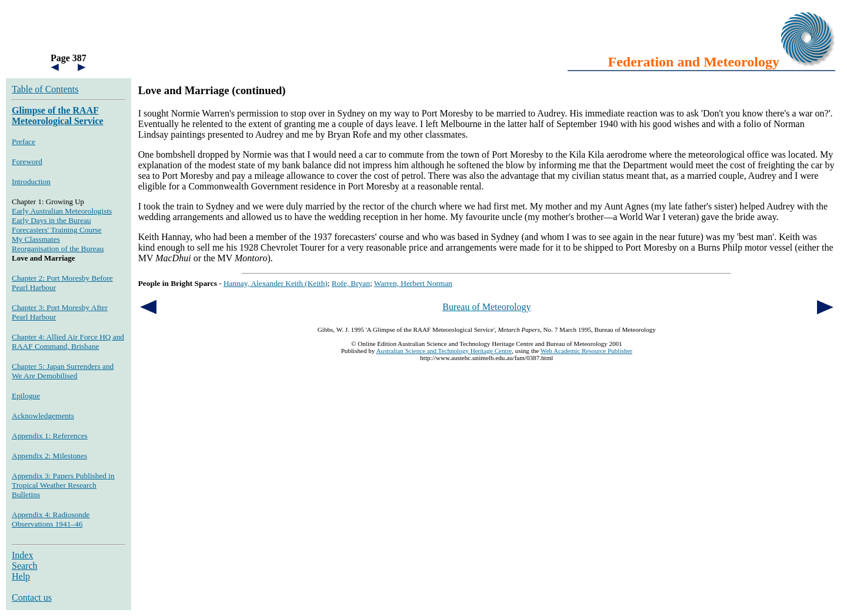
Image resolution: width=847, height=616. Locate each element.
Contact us (32, 597)
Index (22, 555)
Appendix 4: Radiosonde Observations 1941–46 (51, 519)
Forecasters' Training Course (57, 230)
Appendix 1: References (50, 436)
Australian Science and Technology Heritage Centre (444, 351)
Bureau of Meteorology (486, 307)
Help (21, 576)
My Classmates (36, 239)
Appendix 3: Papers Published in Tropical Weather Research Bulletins (63, 485)
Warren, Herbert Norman (413, 283)
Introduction (31, 182)
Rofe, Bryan (351, 283)
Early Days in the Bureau (51, 220)
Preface (24, 141)
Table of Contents (45, 89)
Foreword (27, 162)
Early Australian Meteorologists (62, 211)
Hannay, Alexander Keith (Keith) (276, 283)
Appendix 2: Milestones (49, 456)
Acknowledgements (43, 416)
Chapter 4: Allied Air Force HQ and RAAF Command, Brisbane (68, 342)
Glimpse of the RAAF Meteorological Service (58, 116)
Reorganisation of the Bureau (58, 249)
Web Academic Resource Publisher (586, 351)
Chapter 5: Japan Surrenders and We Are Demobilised (63, 371)
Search (25, 566)
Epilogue (26, 396)
